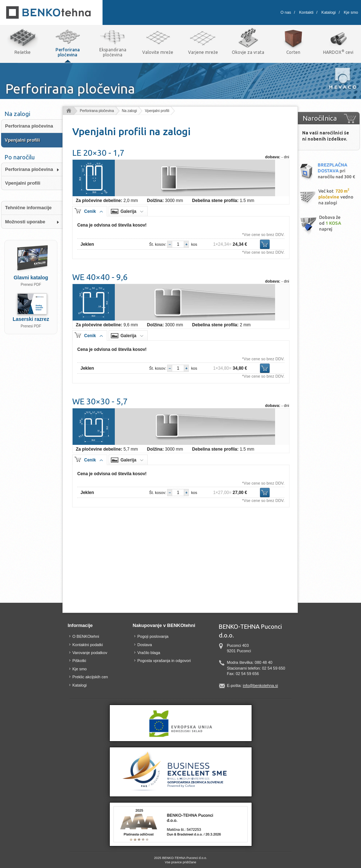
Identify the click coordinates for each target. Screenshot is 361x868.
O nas (286, 12)
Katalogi (329, 12)
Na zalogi (130, 111)
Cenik (90, 211)
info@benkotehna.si (260, 686)
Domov (68, 111)
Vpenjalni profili (157, 111)
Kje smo (351, 12)
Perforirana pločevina (97, 111)
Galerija (129, 211)
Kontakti (306, 12)
